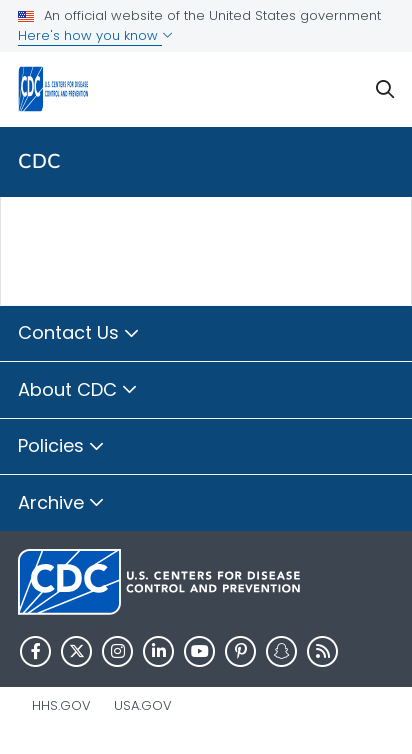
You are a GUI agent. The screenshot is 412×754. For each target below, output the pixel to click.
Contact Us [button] (79, 334)
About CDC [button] (78, 391)
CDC (39, 161)
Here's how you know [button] (95, 35)
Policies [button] (61, 447)
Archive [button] (61, 504)
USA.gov (143, 705)
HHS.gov (61, 705)
